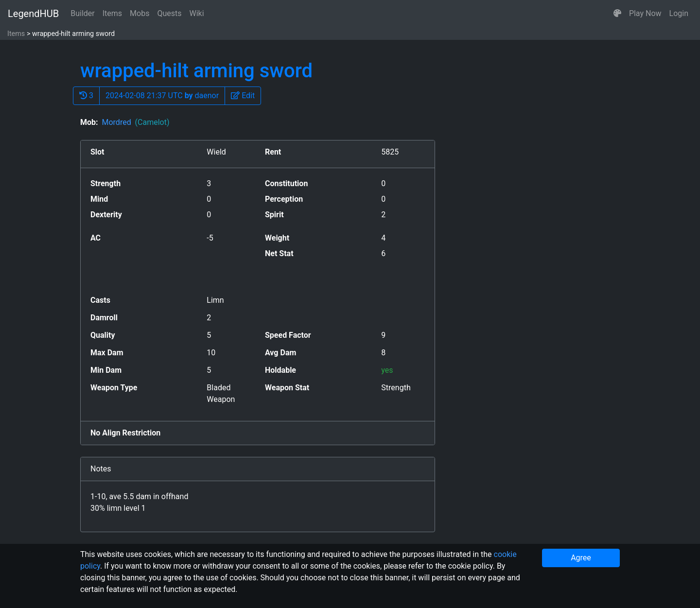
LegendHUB (33, 14)
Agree (581, 558)
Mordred (135, 122)
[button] (617, 14)
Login (679, 13)
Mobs (140, 13)
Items (112, 13)
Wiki (197, 13)
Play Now (645, 13)
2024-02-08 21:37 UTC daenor (162, 96)
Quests (169, 13)
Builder (83, 13)
